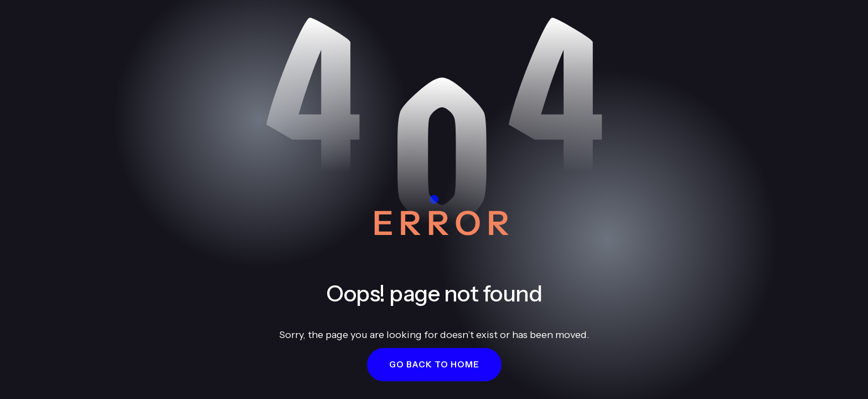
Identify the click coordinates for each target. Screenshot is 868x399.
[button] (434, 365)
